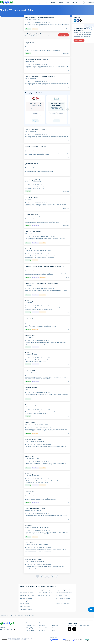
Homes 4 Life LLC (29, 303)
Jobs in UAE (7, 616)
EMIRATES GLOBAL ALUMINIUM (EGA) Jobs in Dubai (65, 601)
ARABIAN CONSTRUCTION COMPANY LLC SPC (37, 545)
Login (68, 2)
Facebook (78, 20)
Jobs (47, 2)
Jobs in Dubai (13, 616)
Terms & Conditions (31, 625)
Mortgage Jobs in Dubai (26, 598)
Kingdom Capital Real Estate (32, 372)
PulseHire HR (28, 268)
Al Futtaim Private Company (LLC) (34, 510)
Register (74, 2)
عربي (41, 2)
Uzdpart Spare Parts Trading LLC (33, 216)
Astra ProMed (29, 233)
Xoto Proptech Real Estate (32, 493)
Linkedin (75, 20)
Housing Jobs (20, 616)
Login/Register (63, 35)
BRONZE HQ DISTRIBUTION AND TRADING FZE (37, 527)
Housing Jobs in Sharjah (44, 595)
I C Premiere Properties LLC (32, 458)
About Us (55, 623)
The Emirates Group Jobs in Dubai (65, 593)
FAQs (54, 630)
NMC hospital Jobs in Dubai (63, 598)
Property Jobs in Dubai (26, 604)
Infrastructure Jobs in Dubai (27, 595)
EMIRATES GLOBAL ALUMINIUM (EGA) (35, 441)
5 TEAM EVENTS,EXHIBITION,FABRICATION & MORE (38, 251)
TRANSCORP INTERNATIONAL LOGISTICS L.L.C (37, 424)
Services (53, 2)
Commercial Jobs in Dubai (27, 601)
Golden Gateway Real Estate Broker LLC (35, 320)
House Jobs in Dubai (25, 606)
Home (1, 616)
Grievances (42, 630)
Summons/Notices (44, 628)
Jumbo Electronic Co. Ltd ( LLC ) (33, 19)
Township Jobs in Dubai (26, 609)
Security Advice (30, 630)
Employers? (91, 2)
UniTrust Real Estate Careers (63, 604)
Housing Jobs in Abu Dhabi (45, 593)
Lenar (27, 389)
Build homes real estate (31, 337)
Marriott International (31, 78)
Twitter (81, 20)
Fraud (41, 623)
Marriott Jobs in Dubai (62, 595)
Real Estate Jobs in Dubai (26, 593)
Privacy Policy (30, 628)
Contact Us (55, 625)
